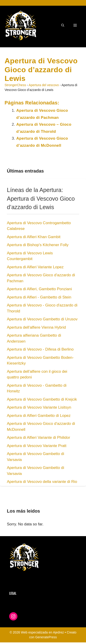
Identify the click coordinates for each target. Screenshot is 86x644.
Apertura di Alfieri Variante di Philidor (39, 438)
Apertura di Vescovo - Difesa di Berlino (40, 349)
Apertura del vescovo (44, 85)
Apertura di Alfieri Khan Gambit (34, 237)
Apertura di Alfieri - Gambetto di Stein (39, 297)
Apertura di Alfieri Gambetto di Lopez (39, 416)
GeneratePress (46, 637)
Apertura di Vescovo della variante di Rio (42, 482)
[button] (63, 25)
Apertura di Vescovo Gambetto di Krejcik (42, 399)
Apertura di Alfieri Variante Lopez (35, 267)
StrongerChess (15, 85)
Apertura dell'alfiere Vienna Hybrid (36, 327)
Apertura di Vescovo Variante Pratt (37, 446)
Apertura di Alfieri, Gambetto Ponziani (39, 289)
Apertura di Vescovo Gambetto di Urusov (42, 319)
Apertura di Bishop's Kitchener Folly (38, 245)
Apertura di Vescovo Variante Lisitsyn (39, 407)
